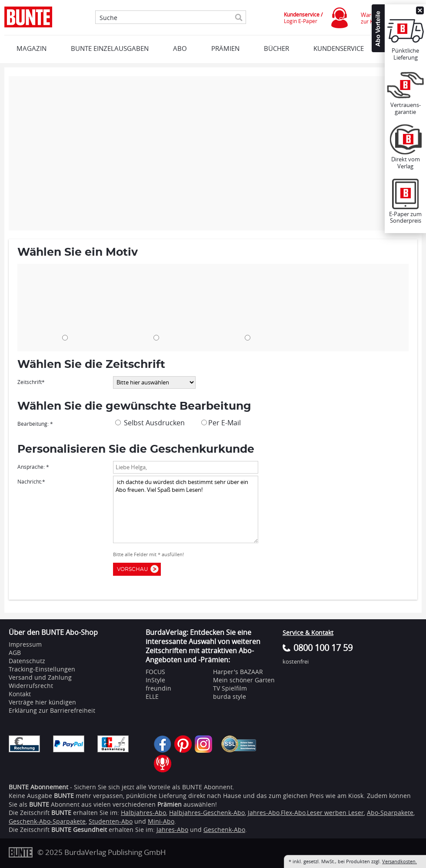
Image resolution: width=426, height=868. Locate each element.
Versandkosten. (399, 861)
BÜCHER (276, 48)
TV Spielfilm (230, 688)
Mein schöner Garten (244, 680)
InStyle (155, 680)
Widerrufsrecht (31, 686)
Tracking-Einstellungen (42, 669)
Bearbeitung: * (35, 424)
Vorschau (135, 569)
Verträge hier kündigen (42, 702)
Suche (108, 18)
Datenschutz (27, 661)
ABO (180, 48)
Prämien (225, 48)
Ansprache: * (33, 467)
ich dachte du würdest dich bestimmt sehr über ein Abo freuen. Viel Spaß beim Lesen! (186, 509)
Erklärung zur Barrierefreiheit (52, 710)
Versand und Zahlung (40, 677)
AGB (15, 653)
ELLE (152, 696)
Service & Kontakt (308, 633)
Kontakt (20, 694)
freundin (158, 688)
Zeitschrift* (31, 382)
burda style (230, 696)
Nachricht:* (31, 481)
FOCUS (155, 672)
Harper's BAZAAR (238, 672)
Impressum (25, 644)
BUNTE (61, 813)
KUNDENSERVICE (339, 48)
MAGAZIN (32, 48)
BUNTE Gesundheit (79, 830)
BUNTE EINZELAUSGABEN (110, 48)
